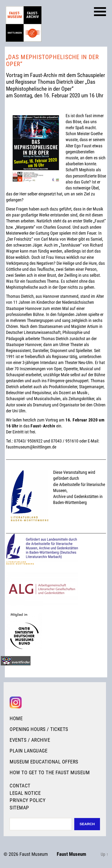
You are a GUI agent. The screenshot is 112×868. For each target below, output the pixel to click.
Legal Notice (25, 793)
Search (87, 824)
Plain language (28, 751)
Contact (20, 786)
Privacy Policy (28, 800)
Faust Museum (34, 854)
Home (16, 719)
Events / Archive (30, 740)
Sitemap (19, 808)
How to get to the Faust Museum (50, 773)
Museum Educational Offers (44, 762)
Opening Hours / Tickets (39, 729)
